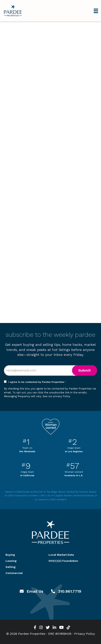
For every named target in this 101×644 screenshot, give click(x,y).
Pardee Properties (13, 11)
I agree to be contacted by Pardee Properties (38, 382)
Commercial (14, 573)
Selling (11, 567)
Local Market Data (61, 555)
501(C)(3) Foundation (63, 561)
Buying (10, 555)
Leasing (11, 561)
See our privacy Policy (56, 396)
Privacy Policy (85, 634)
